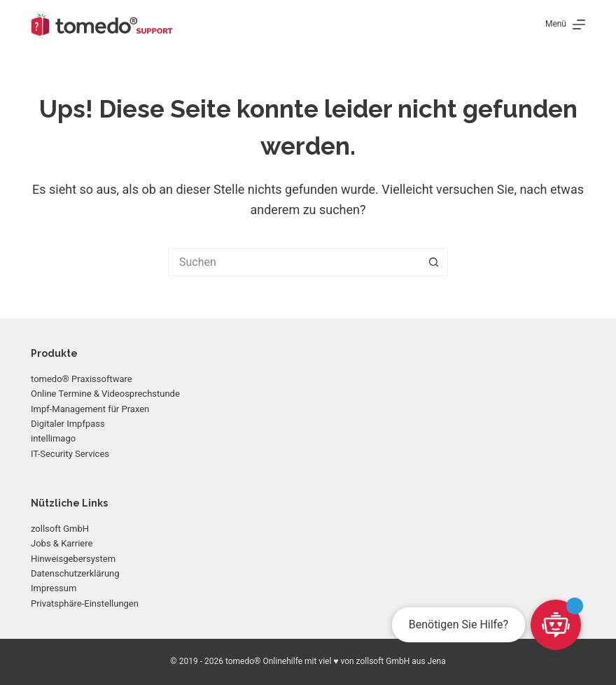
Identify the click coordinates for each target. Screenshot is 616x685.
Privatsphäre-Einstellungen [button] (85, 603)
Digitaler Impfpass (68, 424)
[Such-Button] (434, 262)
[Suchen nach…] (294, 262)
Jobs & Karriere (62, 543)
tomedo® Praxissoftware (82, 379)
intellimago (53, 438)
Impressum (54, 588)
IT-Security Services (70, 454)
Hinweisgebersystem (73, 559)
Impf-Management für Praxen (90, 409)
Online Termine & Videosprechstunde (105, 394)
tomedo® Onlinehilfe (264, 661)
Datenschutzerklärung (75, 573)
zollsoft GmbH (60, 529)
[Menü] (565, 24)
